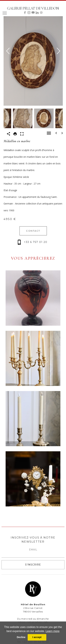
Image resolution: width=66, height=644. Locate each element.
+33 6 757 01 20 (32, 242)
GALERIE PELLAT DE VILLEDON (33, 8)
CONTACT (33, 231)
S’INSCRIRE (33, 565)
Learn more (53, 631)
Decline (21, 637)
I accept (37, 637)
